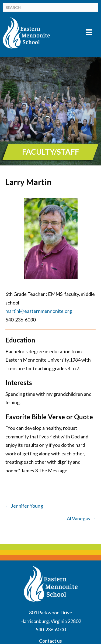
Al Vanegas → (81, 518)
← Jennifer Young (24, 506)
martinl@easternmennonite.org (39, 311)
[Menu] (89, 32)
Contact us (50, 641)
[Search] (50, 7)
